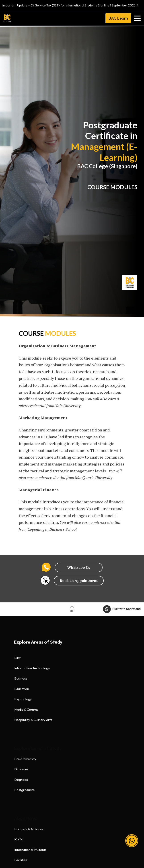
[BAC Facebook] (50, 837)
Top (72, 611)
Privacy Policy (25, 763)
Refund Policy (25, 784)
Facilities (21, 693)
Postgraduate (25, 623)
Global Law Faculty (28, 713)
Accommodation (27, 703)
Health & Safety (26, 773)
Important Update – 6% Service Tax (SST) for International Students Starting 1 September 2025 (71, 5)
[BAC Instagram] (68, 837)
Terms (19, 752)
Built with (122, 609)
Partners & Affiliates (29, 662)
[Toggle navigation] (137, 18)
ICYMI (19, 672)
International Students (30, 682)
